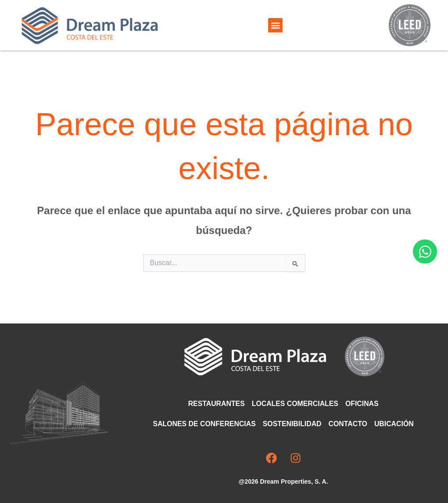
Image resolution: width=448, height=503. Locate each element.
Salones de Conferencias (204, 424)
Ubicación (395, 424)
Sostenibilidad (292, 424)
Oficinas (362, 404)
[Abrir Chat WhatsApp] (425, 252)
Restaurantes (216, 404)
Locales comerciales (295, 404)
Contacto (348, 424)
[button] (275, 25)
